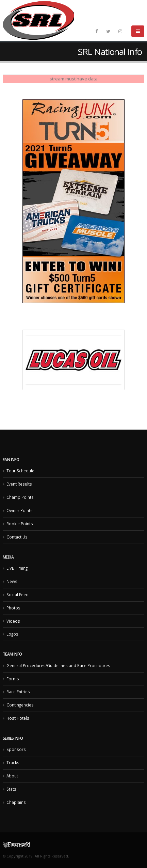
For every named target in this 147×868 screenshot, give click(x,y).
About (12, 776)
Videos (13, 621)
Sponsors (16, 749)
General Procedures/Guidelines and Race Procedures (58, 665)
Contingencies (20, 705)
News (12, 581)
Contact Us (17, 537)
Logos (12, 634)
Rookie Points (20, 524)
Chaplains (16, 802)
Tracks (13, 762)
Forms (13, 679)
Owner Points (20, 510)
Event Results (19, 484)
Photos (13, 608)
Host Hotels (18, 718)
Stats (11, 789)
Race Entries (18, 692)
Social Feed (18, 595)
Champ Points (20, 497)
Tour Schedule (20, 471)
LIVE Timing (17, 568)
